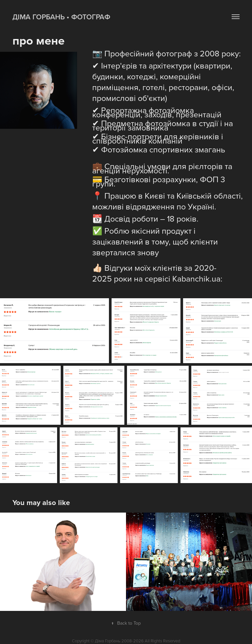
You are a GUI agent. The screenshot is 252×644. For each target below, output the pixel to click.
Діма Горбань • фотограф (61, 17)
